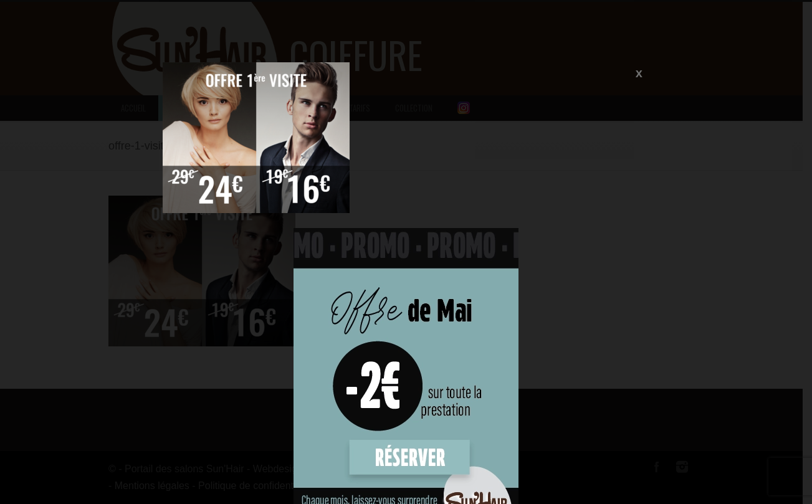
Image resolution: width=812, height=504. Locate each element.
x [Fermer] (639, 72)
